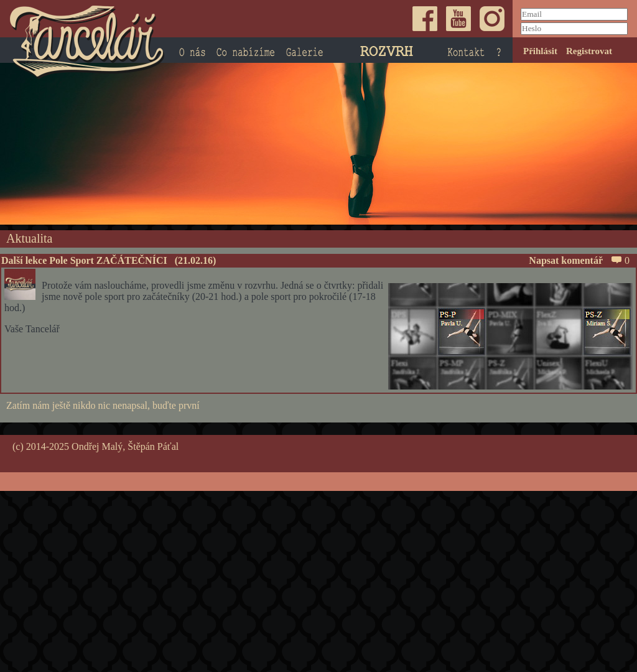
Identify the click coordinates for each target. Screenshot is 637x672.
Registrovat (589, 51)
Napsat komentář (575, 260)
